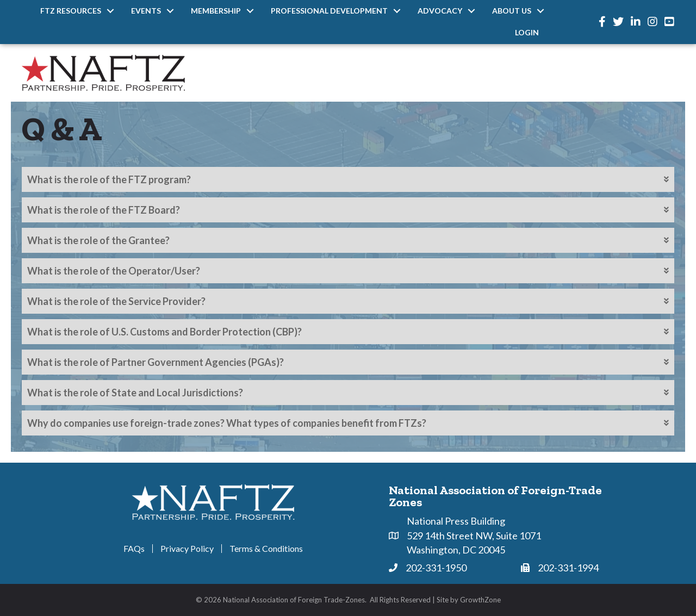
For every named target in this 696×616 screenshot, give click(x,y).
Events (146, 11)
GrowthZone (480, 600)
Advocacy (440, 11)
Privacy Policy (187, 549)
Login (527, 32)
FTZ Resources (71, 11)
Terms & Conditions (266, 549)
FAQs (134, 549)
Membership (216, 11)
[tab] (348, 179)
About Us (512, 11)
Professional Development (329, 11)
